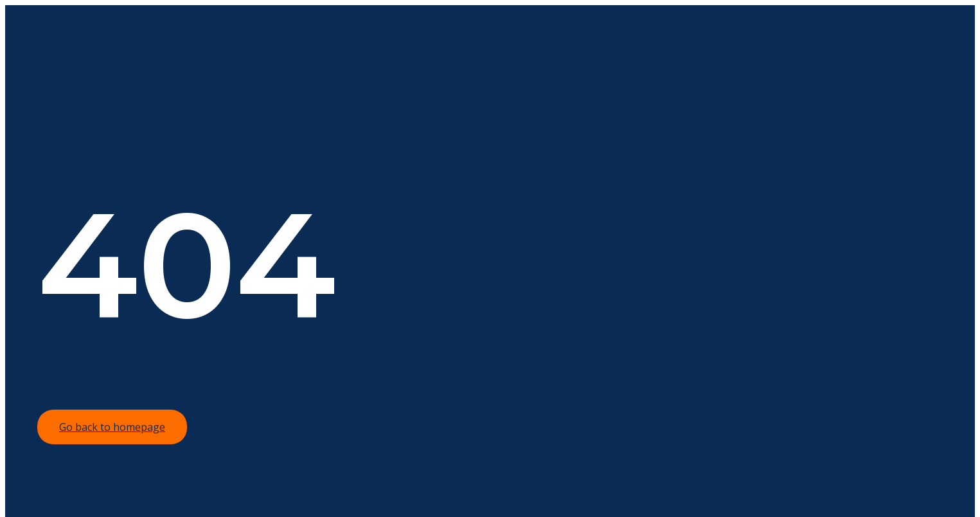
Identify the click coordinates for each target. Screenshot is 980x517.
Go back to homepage (112, 427)
